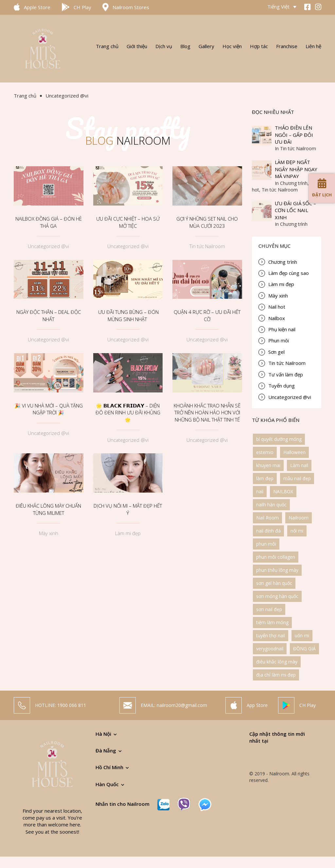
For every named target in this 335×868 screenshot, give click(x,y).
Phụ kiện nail (282, 329)
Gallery (206, 46)
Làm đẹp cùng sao (289, 273)
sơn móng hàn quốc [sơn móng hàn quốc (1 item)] (277, 596)
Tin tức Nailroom (207, 246)
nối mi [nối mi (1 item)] (297, 531)
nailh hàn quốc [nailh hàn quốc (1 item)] (271, 505)
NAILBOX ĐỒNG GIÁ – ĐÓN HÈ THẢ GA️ (49, 222)
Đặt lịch (322, 188)
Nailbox (277, 318)
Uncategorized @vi (48, 246)
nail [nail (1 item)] (260, 491)
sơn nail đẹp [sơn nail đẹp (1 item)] (269, 609)
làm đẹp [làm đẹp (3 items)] (265, 478)
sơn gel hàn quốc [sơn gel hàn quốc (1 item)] (274, 583)
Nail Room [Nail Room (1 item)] (267, 518)
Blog (185, 46)
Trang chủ (107, 46)
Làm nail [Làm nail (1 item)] (299, 465)
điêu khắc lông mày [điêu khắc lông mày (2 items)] (277, 662)
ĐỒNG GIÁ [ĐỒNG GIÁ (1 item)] (304, 649)
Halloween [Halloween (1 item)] (294, 452)
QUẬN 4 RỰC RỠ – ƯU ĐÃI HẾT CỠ (207, 315)
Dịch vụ (164, 46)
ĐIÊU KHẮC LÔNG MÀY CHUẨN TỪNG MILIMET (48, 509)
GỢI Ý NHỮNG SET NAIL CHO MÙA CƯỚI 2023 (207, 222)
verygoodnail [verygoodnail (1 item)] (270, 649)
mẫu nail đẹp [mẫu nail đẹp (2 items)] (297, 478)
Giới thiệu (137, 46)
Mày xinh (49, 533)
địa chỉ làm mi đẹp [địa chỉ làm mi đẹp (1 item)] (276, 675)
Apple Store (37, 7)
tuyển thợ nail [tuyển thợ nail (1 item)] (271, 635)
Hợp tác (259, 46)
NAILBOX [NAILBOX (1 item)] (283, 491)
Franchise (287, 46)
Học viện (232, 46)
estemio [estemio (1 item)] (265, 452)
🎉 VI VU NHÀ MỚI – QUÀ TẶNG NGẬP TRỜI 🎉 (49, 409)
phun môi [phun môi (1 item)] (266, 544)
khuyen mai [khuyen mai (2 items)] (268, 465)
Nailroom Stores (131, 7)
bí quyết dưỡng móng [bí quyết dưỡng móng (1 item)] (279, 439)
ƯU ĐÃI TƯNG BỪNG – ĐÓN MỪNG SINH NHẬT (128, 315)
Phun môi (279, 340)
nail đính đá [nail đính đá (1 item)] (268, 531)
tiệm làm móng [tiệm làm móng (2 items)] (272, 622)
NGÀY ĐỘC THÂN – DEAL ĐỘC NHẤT (49, 315)
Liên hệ (313, 46)
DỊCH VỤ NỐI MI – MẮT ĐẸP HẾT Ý (128, 509)
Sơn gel (276, 352)
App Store (257, 707)
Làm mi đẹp (128, 533)
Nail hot (277, 307)
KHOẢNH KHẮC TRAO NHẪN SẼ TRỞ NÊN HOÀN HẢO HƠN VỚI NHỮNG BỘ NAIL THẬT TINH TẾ (207, 413)
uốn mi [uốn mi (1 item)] (302, 635)
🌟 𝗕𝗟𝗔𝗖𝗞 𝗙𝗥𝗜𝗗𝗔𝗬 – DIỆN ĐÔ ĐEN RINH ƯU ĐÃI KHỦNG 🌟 (128, 413)
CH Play (82, 7)
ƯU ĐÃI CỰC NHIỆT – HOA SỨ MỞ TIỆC (128, 222)
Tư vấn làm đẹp (286, 374)
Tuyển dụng (282, 386)
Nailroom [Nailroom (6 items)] (299, 518)
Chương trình (283, 262)
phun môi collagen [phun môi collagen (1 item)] (276, 557)
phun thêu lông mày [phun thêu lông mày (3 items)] (277, 570)
